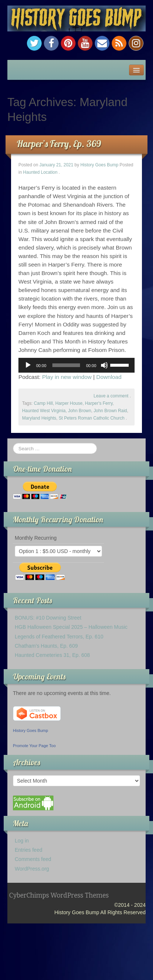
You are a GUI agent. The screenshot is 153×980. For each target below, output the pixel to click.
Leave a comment (111, 396)
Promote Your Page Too (34, 746)
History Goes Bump (99, 165)
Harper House (69, 403)
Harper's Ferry (99, 403)
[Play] (28, 365)
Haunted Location (40, 172)
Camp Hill (44, 403)
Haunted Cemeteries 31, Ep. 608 (52, 655)
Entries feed (29, 850)
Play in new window (67, 377)
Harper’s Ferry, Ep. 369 (59, 144)
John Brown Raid (110, 411)
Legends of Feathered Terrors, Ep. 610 (59, 637)
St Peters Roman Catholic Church (91, 418)
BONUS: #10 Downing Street (48, 618)
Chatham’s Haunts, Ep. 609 (46, 646)
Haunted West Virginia (44, 411)
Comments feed (33, 859)
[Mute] (104, 365)
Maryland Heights (39, 418)
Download (109, 377)
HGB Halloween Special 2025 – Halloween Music (71, 627)
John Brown (79, 411)
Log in (22, 841)
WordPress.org (32, 869)
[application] (76, 365)
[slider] (66, 365)
